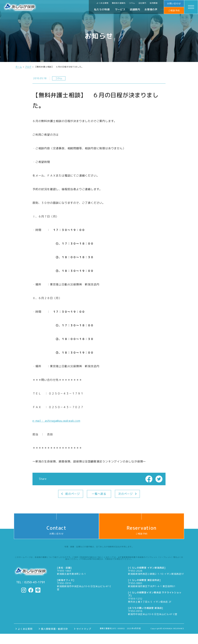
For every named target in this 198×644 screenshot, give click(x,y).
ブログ (28, 67)
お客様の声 (151, 9)
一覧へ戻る (99, 494)
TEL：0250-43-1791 (31, 582)
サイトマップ (84, 629)
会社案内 (142, 3)
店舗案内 (135, 9)
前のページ (73, 494)
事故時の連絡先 (119, 3)
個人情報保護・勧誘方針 (54, 629)
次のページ (125, 494)
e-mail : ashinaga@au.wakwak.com (56, 421)
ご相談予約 (174, 10)
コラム (132, 3)
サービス (120, 9)
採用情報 (154, 3)
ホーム (19, 67)
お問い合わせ (174, 3)
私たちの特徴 (102, 9)
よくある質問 (102, 3)
